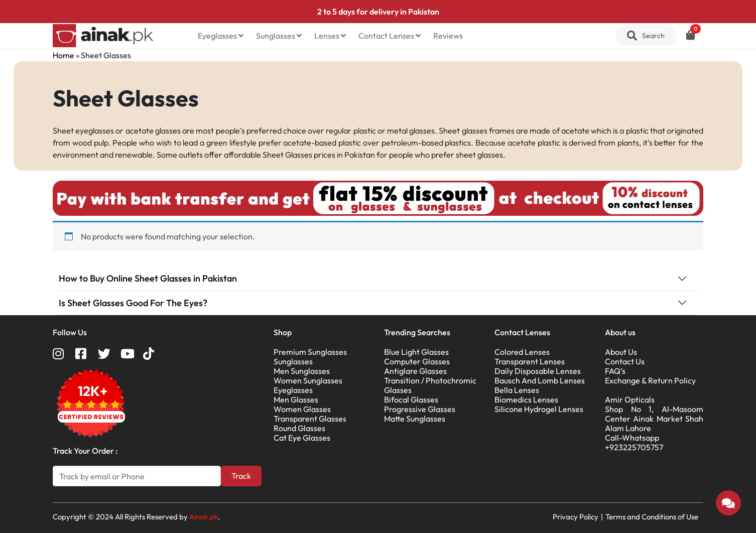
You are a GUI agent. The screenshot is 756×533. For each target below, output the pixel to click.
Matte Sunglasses (415, 419)
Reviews (448, 36)
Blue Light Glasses (416, 352)
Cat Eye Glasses (302, 438)
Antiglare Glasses (415, 371)
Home (64, 55)
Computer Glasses (417, 361)
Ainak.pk (204, 517)
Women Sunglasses (308, 380)
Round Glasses (299, 428)
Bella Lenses (517, 390)
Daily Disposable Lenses (538, 371)
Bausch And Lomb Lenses (540, 380)
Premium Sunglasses (310, 352)
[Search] (137, 476)
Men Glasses (296, 399)
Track (241, 476)
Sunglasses (279, 36)
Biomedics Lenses (526, 399)
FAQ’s (615, 371)
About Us (621, 352)
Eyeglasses (221, 36)
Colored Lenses (522, 352)
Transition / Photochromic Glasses (430, 385)
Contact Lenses (390, 36)
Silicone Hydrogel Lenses (539, 409)
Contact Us (625, 361)
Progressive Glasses (420, 409)
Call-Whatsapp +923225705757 (634, 442)
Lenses (330, 36)
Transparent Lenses (530, 361)
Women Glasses (302, 409)
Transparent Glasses (310, 419)
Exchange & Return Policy (650, 380)
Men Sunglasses (302, 371)
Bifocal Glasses (411, 399)
